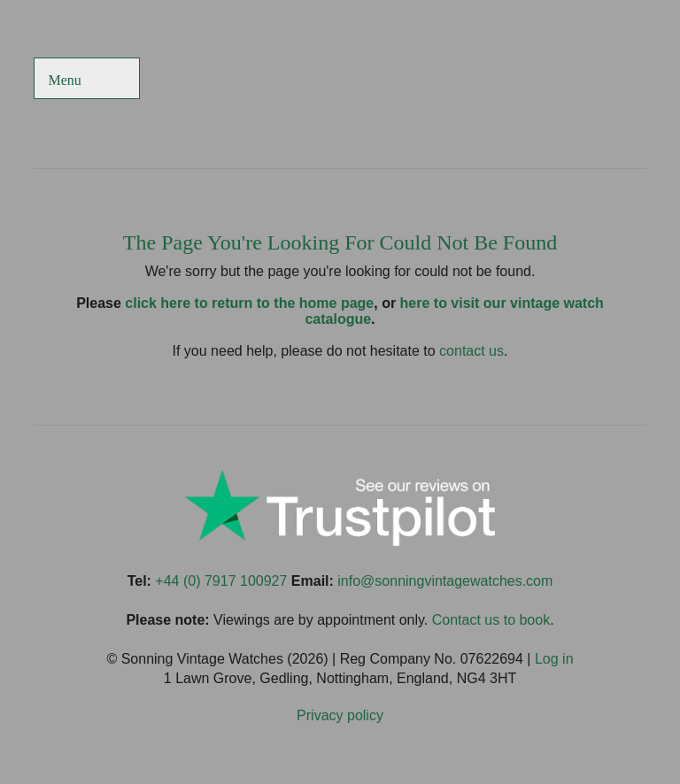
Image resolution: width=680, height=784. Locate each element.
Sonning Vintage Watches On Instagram (585, 80)
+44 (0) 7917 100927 (221, 581)
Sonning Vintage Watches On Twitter (499, 80)
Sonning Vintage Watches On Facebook (456, 80)
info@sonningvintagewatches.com (445, 581)
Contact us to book (491, 620)
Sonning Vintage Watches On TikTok (542, 80)
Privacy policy (340, 715)
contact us (471, 351)
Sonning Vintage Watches (340, 80)
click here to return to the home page (249, 303)
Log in (554, 659)
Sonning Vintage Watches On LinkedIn (628, 80)
